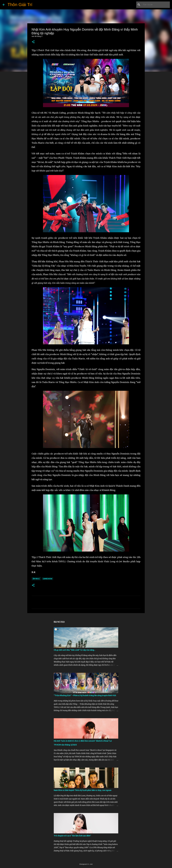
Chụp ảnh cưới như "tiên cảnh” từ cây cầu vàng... (75, 650)
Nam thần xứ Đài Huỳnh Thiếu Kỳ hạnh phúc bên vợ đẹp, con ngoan (83, 790)
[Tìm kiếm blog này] (156, 5)
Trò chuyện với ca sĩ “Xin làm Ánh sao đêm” (72, 836)
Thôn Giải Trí (20, 5)
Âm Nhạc (36, 579)
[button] (33, 42)
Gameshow (48, 579)
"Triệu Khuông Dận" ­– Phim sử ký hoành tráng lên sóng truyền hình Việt (85, 695)
